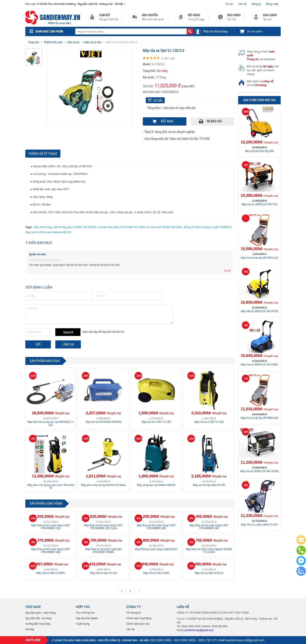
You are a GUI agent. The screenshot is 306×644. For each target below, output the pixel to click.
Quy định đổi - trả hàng (38, 618)
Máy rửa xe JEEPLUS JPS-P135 (260, 311)
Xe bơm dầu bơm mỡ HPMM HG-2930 (121, 227)
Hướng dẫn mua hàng (38, 624)
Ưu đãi (155, 100)
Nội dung (99, 314)
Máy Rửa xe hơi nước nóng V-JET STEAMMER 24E (209, 527)
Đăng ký (256, 4)
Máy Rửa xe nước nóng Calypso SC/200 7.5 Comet (209, 551)
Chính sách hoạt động (139, 618)
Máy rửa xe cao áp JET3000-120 (259, 258)
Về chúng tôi (133, 613)
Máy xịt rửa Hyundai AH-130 (209, 485)
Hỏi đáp (30, 629)
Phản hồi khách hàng (215, 31)
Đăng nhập (272, 4)
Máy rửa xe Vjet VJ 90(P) (51, 573)
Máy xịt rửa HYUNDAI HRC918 (103, 422)
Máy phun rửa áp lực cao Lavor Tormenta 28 (51, 486)
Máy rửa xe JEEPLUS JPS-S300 (260, 365)
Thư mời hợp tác (85, 613)
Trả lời (227, 271)
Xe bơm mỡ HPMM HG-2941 (164, 227)
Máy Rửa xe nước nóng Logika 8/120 (156, 549)
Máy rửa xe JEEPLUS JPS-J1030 (259, 471)
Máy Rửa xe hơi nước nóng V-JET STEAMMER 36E (51, 551)
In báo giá (214, 121)
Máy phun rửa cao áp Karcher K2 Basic (103, 485)
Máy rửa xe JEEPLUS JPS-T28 (259, 204)
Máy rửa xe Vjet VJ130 (156, 573)
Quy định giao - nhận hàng (40, 613)
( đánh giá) (168, 58)
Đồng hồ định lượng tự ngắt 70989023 (208, 227)
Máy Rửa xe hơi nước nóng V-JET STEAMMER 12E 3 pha (103, 527)
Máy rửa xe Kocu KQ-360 (259, 151)
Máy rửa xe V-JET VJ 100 (156, 422)
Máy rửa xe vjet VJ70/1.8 (209, 573)
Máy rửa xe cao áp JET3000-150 (259, 418)
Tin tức (229, 4)
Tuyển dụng (83, 624)
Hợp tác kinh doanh (87, 618)
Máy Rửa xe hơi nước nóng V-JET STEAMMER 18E (156, 527)
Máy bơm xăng (43, 227)
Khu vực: (31, 4)
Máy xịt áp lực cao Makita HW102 (156, 485)
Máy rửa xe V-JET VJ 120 (209, 422)
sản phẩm (255, 31)
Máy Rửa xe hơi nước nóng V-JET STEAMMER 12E (51, 527)
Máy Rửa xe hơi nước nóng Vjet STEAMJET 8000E (103, 551)
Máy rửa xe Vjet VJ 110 (103, 573)
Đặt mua (167, 121)
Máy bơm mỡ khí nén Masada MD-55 (48, 232)
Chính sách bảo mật (138, 624)
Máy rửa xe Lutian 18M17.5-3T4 (259, 525)
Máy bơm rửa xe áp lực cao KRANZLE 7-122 (51, 423)
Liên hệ (243, 4)
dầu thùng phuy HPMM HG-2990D (75, 227)
